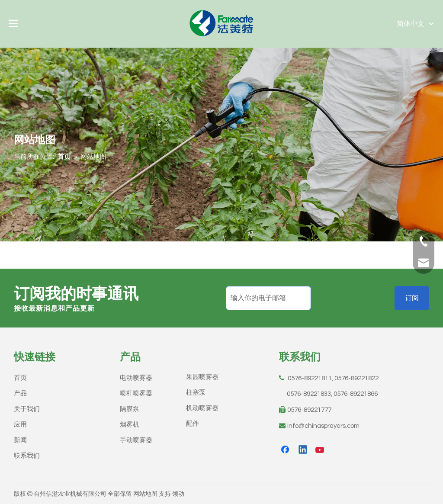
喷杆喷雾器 (136, 393)
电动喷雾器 (136, 378)
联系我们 (27, 456)
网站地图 (145, 494)
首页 (20, 378)
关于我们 (27, 409)
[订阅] (412, 298)
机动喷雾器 (202, 408)
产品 (20, 393)
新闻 (20, 440)
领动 (178, 494)
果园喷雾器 (202, 377)
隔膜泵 (130, 409)
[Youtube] (321, 450)
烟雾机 (130, 425)
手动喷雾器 (136, 440)
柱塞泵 (196, 393)
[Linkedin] (303, 450)
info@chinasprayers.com (323, 426)
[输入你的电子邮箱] (268, 298)
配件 (193, 424)
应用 (20, 425)
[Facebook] (286, 450)
